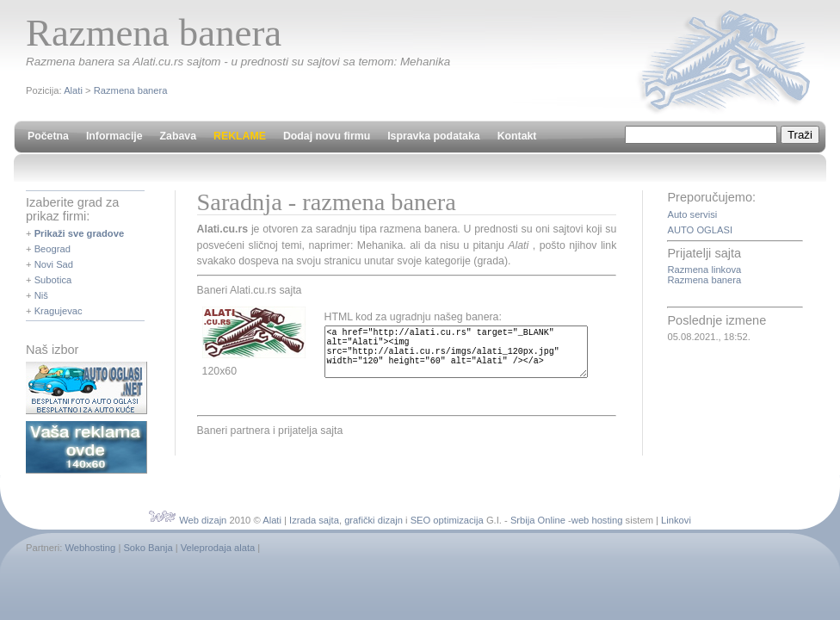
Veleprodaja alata (218, 548)
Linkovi (676, 520)
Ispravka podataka (433, 136)
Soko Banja (148, 548)
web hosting (597, 520)
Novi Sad (54, 264)
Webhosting (90, 548)
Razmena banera (131, 90)
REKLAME (240, 136)
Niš (41, 295)
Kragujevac (59, 311)
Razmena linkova (704, 270)
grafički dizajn (374, 520)
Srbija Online (538, 520)
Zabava (178, 136)
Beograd (52, 249)
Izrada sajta (314, 520)
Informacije (114, 136)
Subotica (53, 280)
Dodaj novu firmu (327, 136)
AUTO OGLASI (700, 230)
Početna (48, 136)
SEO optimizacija (447, 520)
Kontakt (517, 136)
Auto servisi (692, 214)
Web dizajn (203, 520)
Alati (73, 90)
